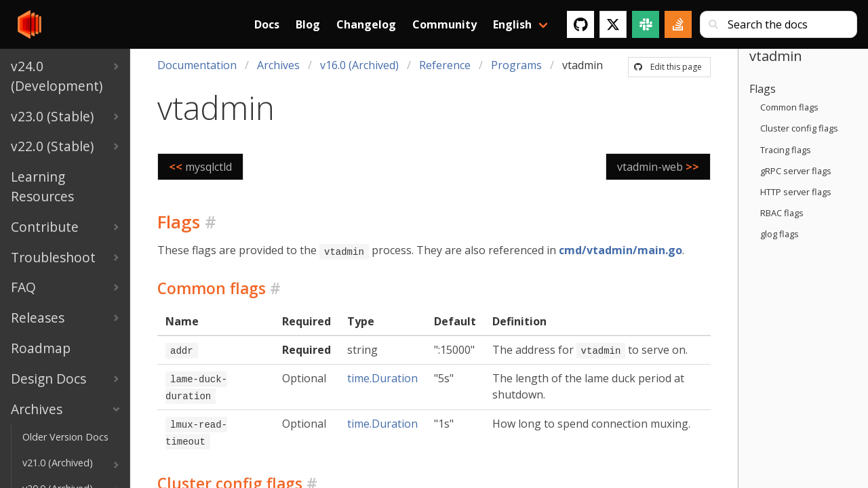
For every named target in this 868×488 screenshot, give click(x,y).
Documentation (197, 65)
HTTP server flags (796, 192)
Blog (308, 24)
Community (445, 24)
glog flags (780, 234)
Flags (763, 89)
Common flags (789, 107)
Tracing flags (786, 150)
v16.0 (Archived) (359, 65)
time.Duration (382, 377)
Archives (278, 65)
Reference (445, 65)
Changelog (366, 24)
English (512, 24)
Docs (267, 24)
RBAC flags (782, 213)
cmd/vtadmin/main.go (620, 250)
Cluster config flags (799, 128)
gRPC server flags (796, 171)
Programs (516, 65)
